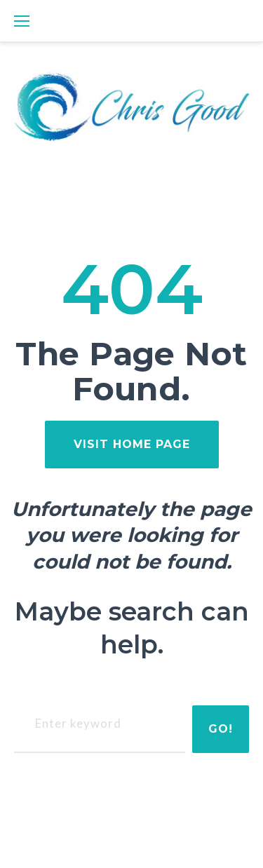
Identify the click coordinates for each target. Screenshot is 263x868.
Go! (221, 729)
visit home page (132, 444)
